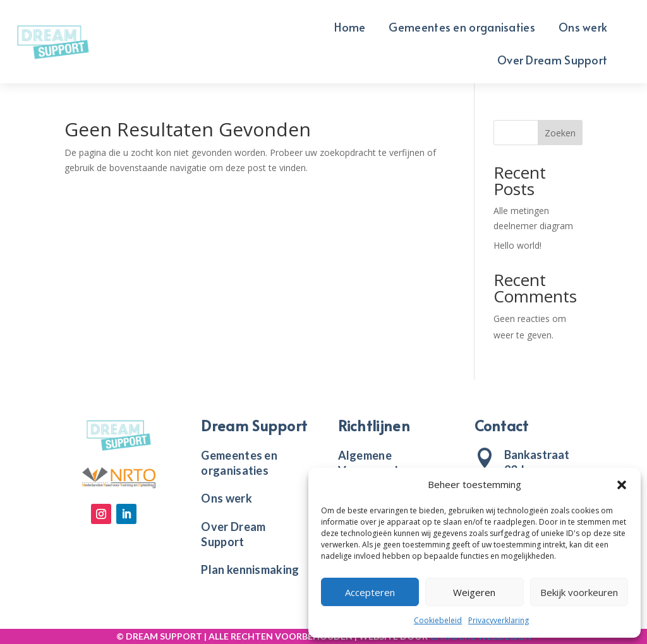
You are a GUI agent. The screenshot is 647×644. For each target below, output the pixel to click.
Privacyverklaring (499, 620)
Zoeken (560, 133)
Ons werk (583, 29)
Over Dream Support (552, 62)
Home (350, 29)
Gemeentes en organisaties (462, 29)
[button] (622, 485)
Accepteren (370, 592)
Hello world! (517, 245)
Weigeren (474, 592)
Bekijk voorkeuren (579, 592)
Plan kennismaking (250, 569)
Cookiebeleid (438, 620)
